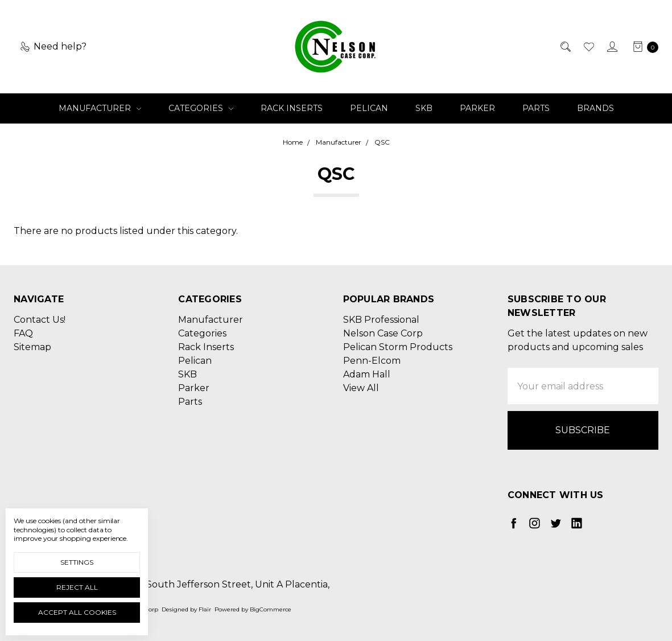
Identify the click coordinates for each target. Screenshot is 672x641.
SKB (424, 108)
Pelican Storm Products (398, 347)
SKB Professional (381, 320)
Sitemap (32, 347)
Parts (536, 108)
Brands (595, 108)
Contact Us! (40, 320)
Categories (201, 108)
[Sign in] (611, 47)
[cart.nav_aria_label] (642, 47)
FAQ (23, 333)
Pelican (369, 108)
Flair (205, 609)
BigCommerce (271, 609)
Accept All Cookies (77, 612)
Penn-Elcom (372, 361)
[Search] (565, 47)
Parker (477, 108)
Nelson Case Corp (383, 333)
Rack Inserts (292, 108)
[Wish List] (588, 47)
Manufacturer (100, 108)
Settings (77, 562)
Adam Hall (367, 374)
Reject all (77, 587)
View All (361, 388)
